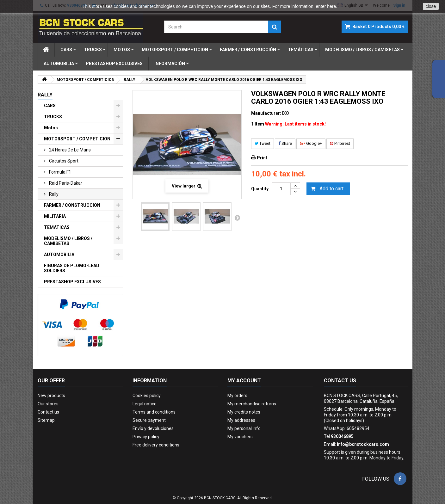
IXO (286, 113)
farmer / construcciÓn (248, 50)
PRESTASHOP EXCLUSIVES (72, 282)
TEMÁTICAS (57, 227)
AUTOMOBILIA (59, 255)
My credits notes (244, 412)
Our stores (48, 404)
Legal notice (145, 404)
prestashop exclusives (114, 64)
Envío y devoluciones (153, 428)
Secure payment (149, 420)
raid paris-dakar (65, 183)
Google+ (311, 143)
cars (66, 50)
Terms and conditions (154, 412)
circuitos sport (63, 161)
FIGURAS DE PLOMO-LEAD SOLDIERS (72, 268)
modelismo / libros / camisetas (362, 50)
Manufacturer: (266, 113)
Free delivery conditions (156, 445)
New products (51, 396)
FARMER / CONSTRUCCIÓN (72, 205)
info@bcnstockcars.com (363, 444)
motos (122, 50)
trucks (93, 50)
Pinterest (340, 143)
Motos (51, 128)
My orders (237, 396)
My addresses (241, 420)
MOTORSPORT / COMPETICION (77, 139)
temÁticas (301, 50)
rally (53, 194)
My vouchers (240, 437)
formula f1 (60, 172)
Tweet (263, 143)
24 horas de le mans (69, 150)
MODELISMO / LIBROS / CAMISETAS (68, 241)
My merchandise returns (252, 404)
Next (237, 218)
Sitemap (46, 420)
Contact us (48, 412)
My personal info (244, 428)
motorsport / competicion (175, 50)
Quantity (260, 189)
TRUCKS (53, 117)
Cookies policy (147, 396)
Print (262, 158)
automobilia (59, 64)
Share (285, 143)
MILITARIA (55, 216)
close (431, 6)
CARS (50, 106)
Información (170, 64)
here (331, 6)
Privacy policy (146, 437)
